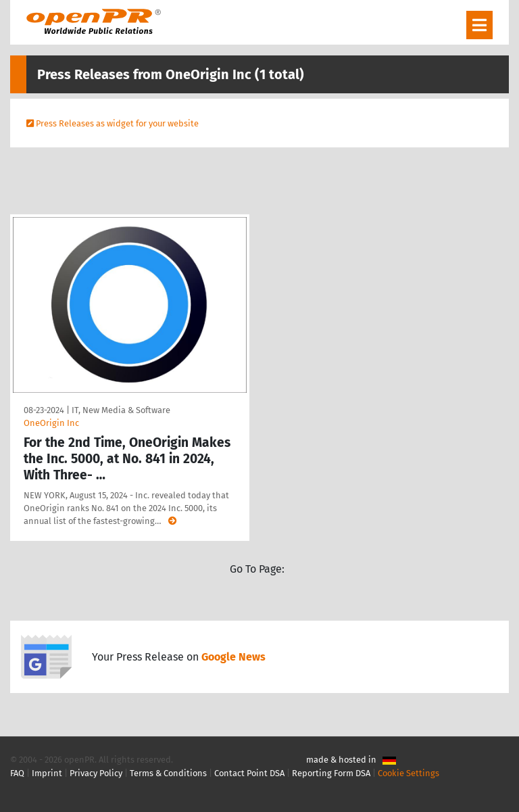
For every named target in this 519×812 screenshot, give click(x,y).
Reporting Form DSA (331, 773)
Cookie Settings (409, 773)
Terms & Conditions (168, 773)
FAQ (17, 773)
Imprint (47, 773)
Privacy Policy (96, 773)
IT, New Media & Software (121, 410)
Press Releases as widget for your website (117, 123)
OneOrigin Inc (51, 423)
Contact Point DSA (249, 773)
